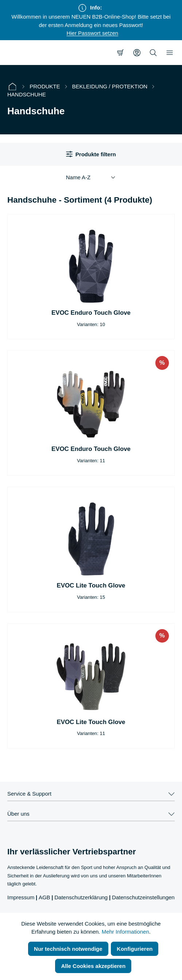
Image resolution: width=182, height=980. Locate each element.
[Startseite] (12, 87)
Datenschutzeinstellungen (143, 897)
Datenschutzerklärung (81, 897)
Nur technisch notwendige (68, 949)
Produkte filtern (91, 154)
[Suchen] (153, 53)
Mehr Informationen (125, 932)
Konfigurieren (135, 949)
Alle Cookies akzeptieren (93, 966)
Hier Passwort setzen (92, 33)
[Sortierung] (91, 178)
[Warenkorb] (120, 53)
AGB (44, 897)
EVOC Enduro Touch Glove (91, 313)
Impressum (21, 897)
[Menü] (170, 53)
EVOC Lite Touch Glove (91, 585)
